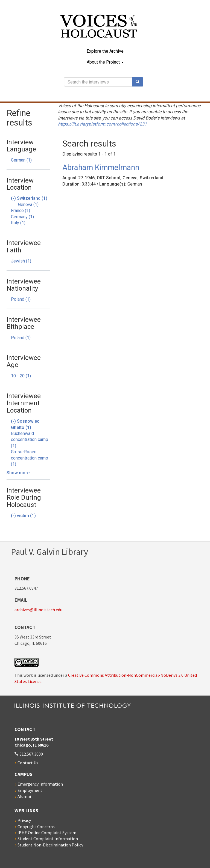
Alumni (24, 796)
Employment (30, 790)
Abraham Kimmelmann (101, 167)
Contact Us (28, 763)
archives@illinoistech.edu (38, 610)
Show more (18, 473)
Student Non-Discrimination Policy (50, 845)
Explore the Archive (105, 51)
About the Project (105, 62)
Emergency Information (40, 784)
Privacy (24, 820)
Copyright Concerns (36, 827)
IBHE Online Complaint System (47, 833)
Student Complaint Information (48, 839)
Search (139, 82)
